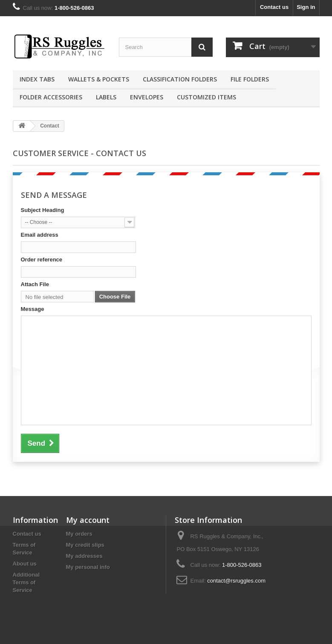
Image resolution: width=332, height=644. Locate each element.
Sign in (306, 7)
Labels (106, 97)
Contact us (274, 7)
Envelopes (147, 97)
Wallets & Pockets (99, 79)
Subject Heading (43, 210)
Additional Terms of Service (26, 582)
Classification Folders (180, 79)
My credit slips (85, 545)
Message (33, 309)
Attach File (35, 284)
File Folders (250, 79)
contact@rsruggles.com (236, 581)
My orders (79, 534)
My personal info (88, 567)
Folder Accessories (51, 97)
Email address (40, 235)
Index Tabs (37, 79)
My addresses (84, 556)
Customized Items (206, 97)
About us (25, 564)
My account (88, 520)
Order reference (42, 260)
